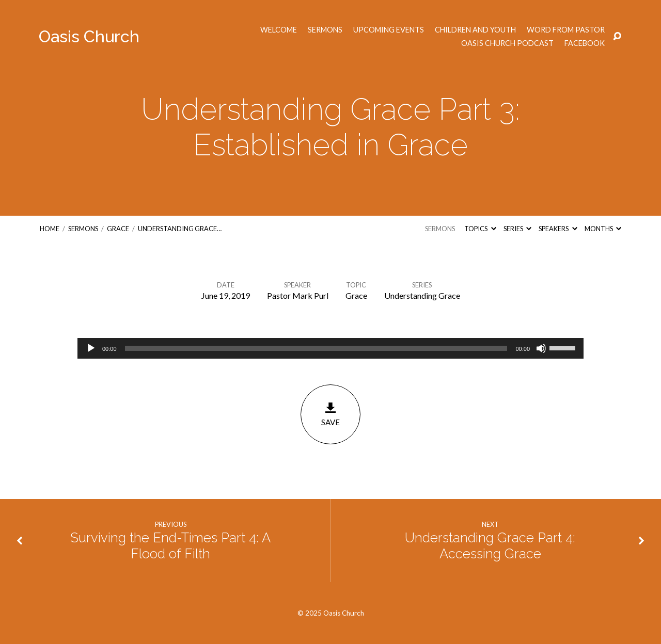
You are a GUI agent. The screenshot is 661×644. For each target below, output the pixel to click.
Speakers (558, 229)
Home (50, 229)
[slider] (316, 348)
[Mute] (541, 348)
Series (517, 229)
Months (603, 229)
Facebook (585, 43)
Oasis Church (89, 36)
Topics (480, 229)
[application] (330, 348)
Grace (118, 229)
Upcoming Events (389, 30)
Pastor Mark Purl (298, 295)
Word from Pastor (566, 30)
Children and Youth (475, 30)
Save (330, 414)
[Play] (91, 348)
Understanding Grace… (180, 229)
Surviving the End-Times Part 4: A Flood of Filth (170, 546)
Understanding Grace (422, 295)
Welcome (279, 30)
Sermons (325, 30)
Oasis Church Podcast (507, 43)
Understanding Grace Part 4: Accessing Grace (490, 546)
